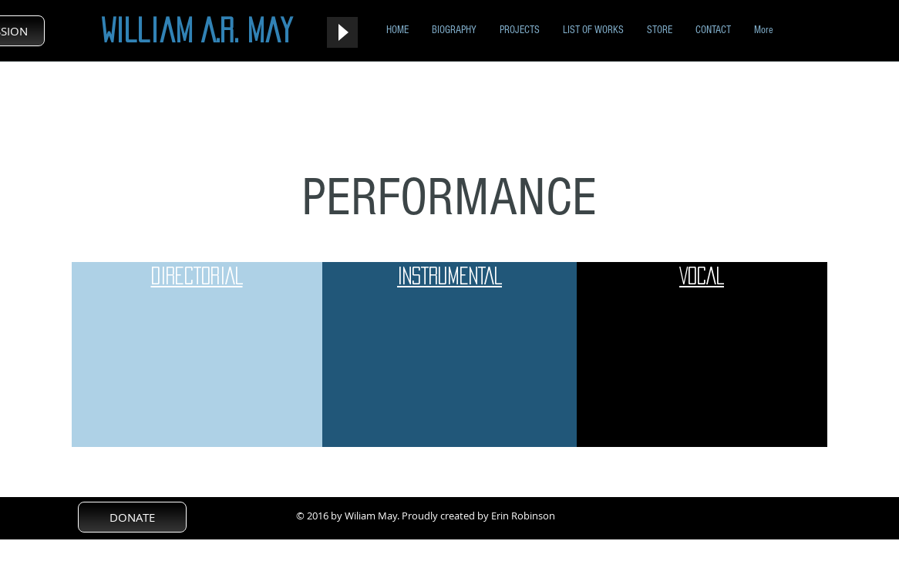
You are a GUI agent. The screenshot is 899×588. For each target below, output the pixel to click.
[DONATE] (132, 517)
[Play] (342, 32)
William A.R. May (197, 30)
